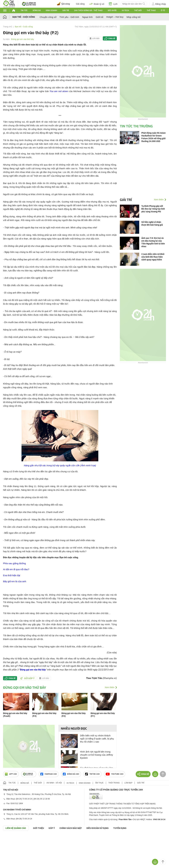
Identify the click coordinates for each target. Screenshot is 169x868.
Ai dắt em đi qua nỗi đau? (16, 569)
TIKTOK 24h (92, 774)
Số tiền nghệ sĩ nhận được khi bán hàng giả (152, 223)
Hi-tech (125, 10)
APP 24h (11, 774)
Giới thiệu (38, 828)
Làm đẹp (128, 783)
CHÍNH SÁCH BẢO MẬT (71, 828)
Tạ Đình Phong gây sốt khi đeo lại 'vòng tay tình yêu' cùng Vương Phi (153, 209)
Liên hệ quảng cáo (16, 828)
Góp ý (52, 828)
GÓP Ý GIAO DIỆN (9, 838)
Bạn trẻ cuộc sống (69, 557)
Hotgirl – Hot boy (115, 17)
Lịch (113, 4)
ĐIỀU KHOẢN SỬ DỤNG (98, 828)
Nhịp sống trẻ (133, 17)
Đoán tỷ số (97, 4)
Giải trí (66, 10)
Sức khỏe (112, 10)
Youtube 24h (115, 774)
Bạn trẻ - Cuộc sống (24, 17)
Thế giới (138, 10)
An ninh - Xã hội (54, 783)
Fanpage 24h (49, 774)
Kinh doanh (51, 10)
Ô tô (163, 10)
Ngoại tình (87, 17)
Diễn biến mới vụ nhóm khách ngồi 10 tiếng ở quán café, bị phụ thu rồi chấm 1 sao (97, 739)
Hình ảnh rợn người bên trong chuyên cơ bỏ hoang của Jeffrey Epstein (96, 755)
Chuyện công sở (48, 17)
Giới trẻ (99, 17)
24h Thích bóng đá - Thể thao (88, 10)
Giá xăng (80, 4)
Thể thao (151, 10)
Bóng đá (37, 10)
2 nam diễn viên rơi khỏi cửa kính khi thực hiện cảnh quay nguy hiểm (153, 257)
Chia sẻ (112, 38)
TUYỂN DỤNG (120, 828)
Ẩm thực (99, 783)
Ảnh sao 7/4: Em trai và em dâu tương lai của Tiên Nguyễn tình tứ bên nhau (153, 242)
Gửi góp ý (27, 678)
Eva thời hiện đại (12, 575)
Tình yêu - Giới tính (69, 17)
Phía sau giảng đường (14, 563)
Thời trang (114, 783)
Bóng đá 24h (71, 774)
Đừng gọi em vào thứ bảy (23, 39)
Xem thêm (110, 687)
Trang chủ (8, 27)
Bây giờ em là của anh (15, 581)
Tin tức (24, 10)
